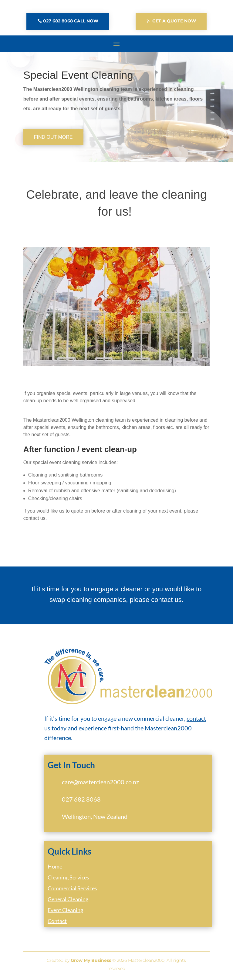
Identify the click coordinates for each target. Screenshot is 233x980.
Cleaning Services (68, 877)
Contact (57, 921)
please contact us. (156, 600)
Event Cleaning (65, 910)
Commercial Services (72, 888)
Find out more (53, 137)
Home (55, 866)
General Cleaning (68, 899)
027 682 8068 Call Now (71, 21)
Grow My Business (91, 960)
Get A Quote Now (174, 21)
